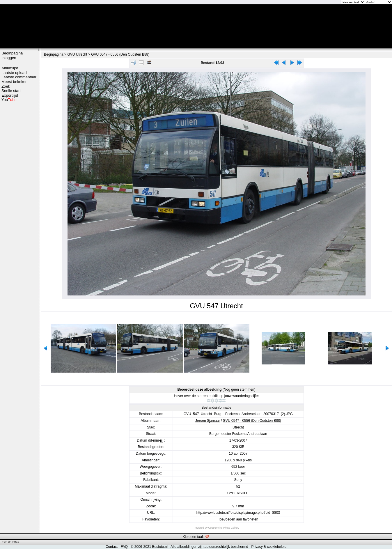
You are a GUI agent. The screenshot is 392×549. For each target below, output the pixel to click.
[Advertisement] (19, 194)
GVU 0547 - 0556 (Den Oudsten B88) (120, 54)
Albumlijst (10, 68)
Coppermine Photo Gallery (224, 528)
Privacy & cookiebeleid (269, 547)
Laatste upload (14, 73)
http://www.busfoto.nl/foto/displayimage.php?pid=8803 (238, 513)
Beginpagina (12, 53)
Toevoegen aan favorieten (238, 519)
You (9, 100)
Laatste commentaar (19, 77)
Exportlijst (10, 95)
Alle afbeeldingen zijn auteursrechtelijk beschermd (209, 547)
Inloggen (9, 58)
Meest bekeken (14, 82)
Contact (112, 547)
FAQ (124, 547)
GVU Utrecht (77, 54)
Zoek (6, 86)
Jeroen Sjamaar (208, 421)
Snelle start (11, 91)
